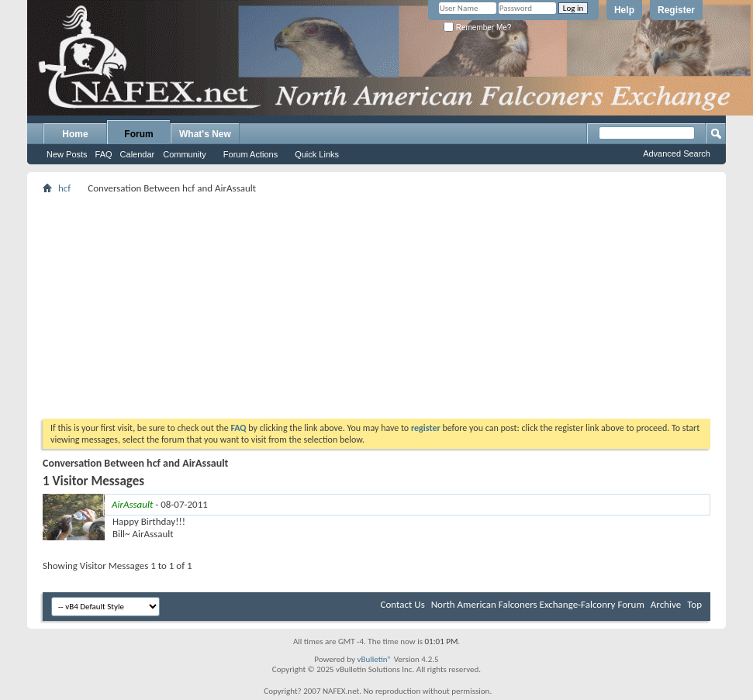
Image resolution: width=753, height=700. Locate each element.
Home (75, 134)
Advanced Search (677, 153)
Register (676, 10)
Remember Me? (477, 28)
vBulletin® (374, 659)
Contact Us (403, 604)
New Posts (67, 154)
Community (185, 154)
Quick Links (317, 154)
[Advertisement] (377, 306)
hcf (64, 188)
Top (694, 604)
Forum (138, 134)
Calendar (138, 154)
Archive (666, 604)
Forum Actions (250, 154)
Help (624, 10)
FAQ (104, 154)
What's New (205, 134)
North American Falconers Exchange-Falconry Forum (538, 604)
